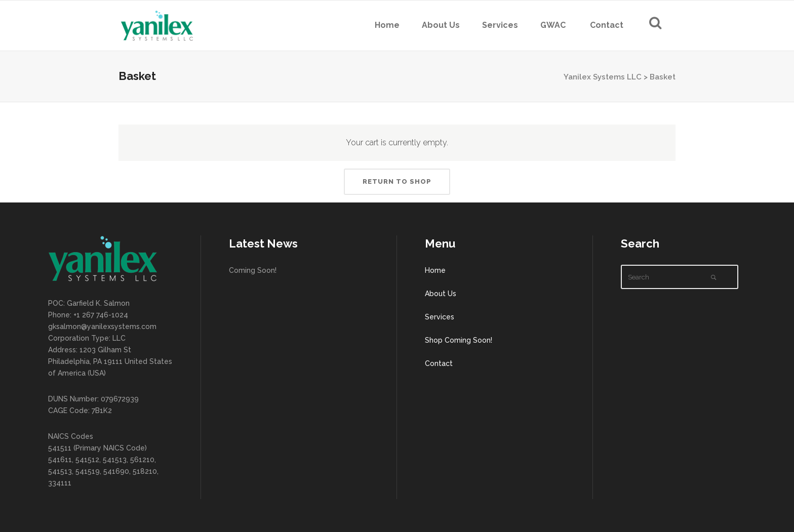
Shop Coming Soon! (459, 340)
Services (440, 317)
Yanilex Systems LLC (603, 77)
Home (435, 270)
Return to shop (397, 181)
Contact (439, 363)
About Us (441, 294)
